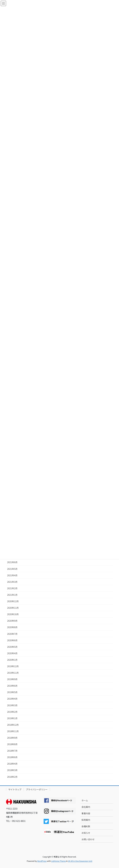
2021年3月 (12, 582)
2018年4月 (12, 764)
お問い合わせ (88, 839)
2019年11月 (13, 673)
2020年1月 (12, 660)
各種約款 (86, 826)
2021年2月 (12, 588)
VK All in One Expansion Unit (80, 861)
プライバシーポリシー (37, 789)
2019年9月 (12, 679)
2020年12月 (13, 601)
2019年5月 (12, 692)
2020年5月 (12, 647)
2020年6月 (12, 640)
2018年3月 (12, 770)
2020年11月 (13, 608)
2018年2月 (12, 777)
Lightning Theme (58, 861)
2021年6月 (12, 562)
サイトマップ (15, 789)
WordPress (42, 861)
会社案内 (86, 807)
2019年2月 (12, 712)
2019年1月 (12, 718)
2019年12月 (13, 666)
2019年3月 (12, 705)
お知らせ (86, 833)
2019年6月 (12, 686)
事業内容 (86, 813)
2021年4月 (12, 575)
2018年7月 (12, 751)
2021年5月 (12, 569)
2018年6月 (12, 757)
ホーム (85, 800)
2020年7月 (12, 634)
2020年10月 (13, 614)
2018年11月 (13, 731)
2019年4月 (12, 699)
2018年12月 (13, 725)
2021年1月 (12, 595)
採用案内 (86, 820)
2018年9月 (12, 738)
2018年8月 (12, 744)
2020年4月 (12, 653)
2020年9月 (12, 621)
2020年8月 (12, 627)
